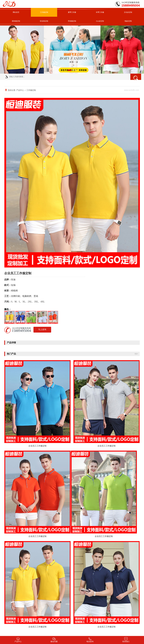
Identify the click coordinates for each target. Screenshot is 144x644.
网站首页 (16, 12)
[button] (70, 70)
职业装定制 (44, 21)
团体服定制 (16, 21)
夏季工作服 (72, 12)
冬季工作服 (100, 12)
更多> (137, 354)
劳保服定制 (72, 21)
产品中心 (20, 90)
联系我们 (16, 30)
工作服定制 (44, 12)
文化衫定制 (128, 12)
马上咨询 (42, 329)
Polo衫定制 (100, 21)
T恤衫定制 (128, 21)
